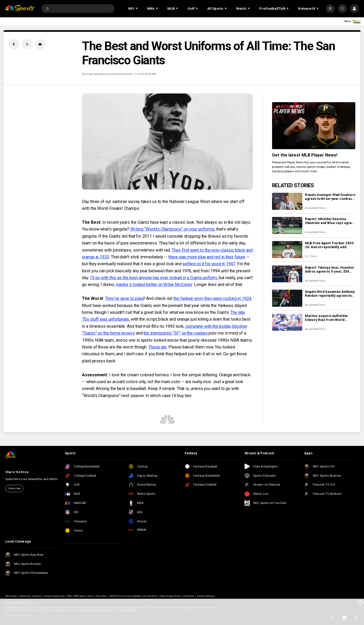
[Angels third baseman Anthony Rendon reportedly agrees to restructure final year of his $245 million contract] (287, 298)
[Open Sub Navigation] (137, 8)
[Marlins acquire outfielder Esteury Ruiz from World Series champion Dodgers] (287, 322)
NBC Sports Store (84, 596)
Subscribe (14, 488)
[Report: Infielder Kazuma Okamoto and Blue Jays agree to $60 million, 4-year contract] (287, 225)
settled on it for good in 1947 (209, 264)
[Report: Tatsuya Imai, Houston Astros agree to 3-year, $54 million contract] (287, 274)
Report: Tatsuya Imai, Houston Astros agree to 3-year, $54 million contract (329, 269)
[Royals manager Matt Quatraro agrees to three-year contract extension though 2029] (287, 201)
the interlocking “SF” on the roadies (175, 333)
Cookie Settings (206, 596)
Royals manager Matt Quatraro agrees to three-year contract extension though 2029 (330, 197)
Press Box (101, 596)
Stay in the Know (17, 472)
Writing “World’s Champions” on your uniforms (172, 229)
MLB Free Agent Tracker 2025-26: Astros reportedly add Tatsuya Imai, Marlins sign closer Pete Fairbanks (330, 245)
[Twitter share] (27, 44)
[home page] (20, 9)
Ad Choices (11, 596)
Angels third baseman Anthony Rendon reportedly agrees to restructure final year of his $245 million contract (330, 294)
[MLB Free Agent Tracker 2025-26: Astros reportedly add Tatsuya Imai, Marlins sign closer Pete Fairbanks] (287, 250)
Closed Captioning (55, 596)
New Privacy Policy (171, 596)
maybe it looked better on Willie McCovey (154, 285)
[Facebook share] (14, 44)
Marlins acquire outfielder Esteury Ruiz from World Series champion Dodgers (327, 318)
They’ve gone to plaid (124, 298)
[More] (330, 9)
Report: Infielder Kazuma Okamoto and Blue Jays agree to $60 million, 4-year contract (330, 221)
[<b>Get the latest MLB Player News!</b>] (314, 126)
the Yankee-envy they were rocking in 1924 (212, 298)
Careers (38, 596)
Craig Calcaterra (96, 74)
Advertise (25, 596)
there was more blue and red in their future (207, 257)
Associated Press (315, 208)
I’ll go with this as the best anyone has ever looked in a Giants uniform (154, 278)
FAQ (69, 596)
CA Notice (189, 596)
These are (157, 347)
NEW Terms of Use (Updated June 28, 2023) (134, 596)
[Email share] (40, 44)
